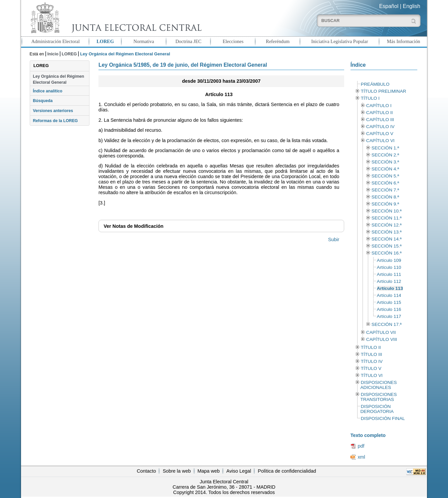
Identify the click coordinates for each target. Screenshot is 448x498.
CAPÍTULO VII (381, 332)
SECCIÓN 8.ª (385, 197)
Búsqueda (43, 101)
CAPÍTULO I (379, 106)
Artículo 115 (389, 302)
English (412, 6)
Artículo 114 (389, 295)
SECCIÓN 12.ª (387, 225)
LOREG (105, 41)
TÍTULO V (371, 368)
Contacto (147, 471)
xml (361, 457)
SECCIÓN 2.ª (385, 155)
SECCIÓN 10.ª (387, 211)
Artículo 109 (389, 260)
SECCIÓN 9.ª (385, 204)
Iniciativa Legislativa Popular (340, 41)
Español (389, 6)
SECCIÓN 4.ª (385, 169)
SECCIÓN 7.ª (385, 190)
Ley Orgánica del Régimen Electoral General (58, 79)
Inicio (53, 54)
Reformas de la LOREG (55, 121)
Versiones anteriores (53, 111)
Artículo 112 (389, 281)
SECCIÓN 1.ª (385, 148)
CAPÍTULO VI (380, 141)
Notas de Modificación (133, 226)
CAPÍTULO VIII (382, 339)
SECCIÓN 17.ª (387, 324)
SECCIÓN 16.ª (387, 253)
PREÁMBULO (375, 84)
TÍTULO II (371, 347)
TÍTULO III (372, 354)
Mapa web (209, 471)
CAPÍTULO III (380, 120)
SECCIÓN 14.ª (387, 239)
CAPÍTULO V (380, 134)
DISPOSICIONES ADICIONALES (378, 385)
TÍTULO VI (372, 375)
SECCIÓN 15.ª (387, 246)
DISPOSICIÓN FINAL (383, 418)
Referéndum (278, 41)
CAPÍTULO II (380, 113)
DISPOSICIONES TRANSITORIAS (378, 397)
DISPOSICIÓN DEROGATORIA (377, 409)
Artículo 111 (389, 274)
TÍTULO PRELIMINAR (384, 91)
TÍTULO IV (372, 361)
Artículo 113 (390, 288)
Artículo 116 (389, 309)
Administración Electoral (56, 41)
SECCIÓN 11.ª (387, 218)
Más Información (404, 41)
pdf (361, 446)
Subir (334, 239)
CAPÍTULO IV (380, 127)
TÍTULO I (370, 98)
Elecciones (233, 41)
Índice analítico (47, 91)
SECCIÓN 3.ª (385, 162)
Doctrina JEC (188, 41)
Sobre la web (177, 471)
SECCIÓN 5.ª (385, 176)
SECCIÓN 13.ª (387, 232)
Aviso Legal (239, 471)
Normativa (144, 41)
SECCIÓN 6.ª (385, 183)
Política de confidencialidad (287, 471)
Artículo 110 (389, 267)
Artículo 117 (389, 316)
